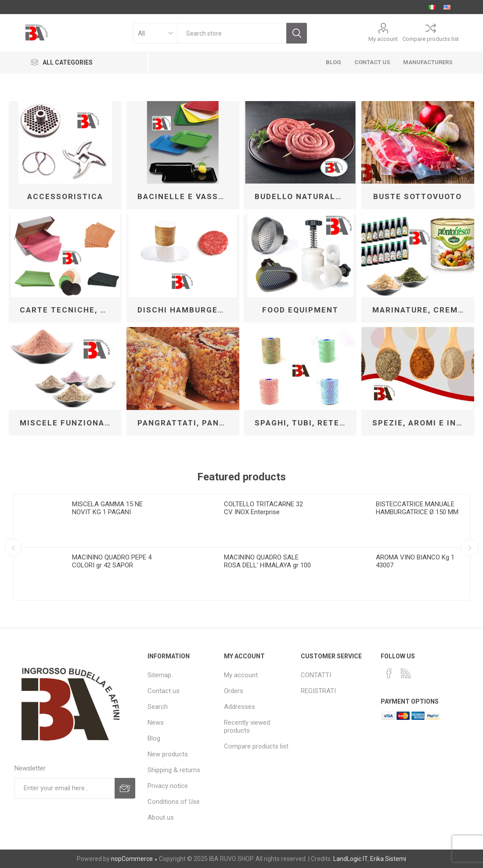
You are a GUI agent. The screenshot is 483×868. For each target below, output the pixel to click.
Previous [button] (13, 548)
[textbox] (232, 33)
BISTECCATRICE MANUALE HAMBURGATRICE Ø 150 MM (417, 508)
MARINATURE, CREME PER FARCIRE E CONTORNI (421, 310)
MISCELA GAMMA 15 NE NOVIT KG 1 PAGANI (107, 508)
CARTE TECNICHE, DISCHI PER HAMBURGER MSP (68, 310)
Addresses (240, 707)
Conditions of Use (174, 802)
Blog (154, 738)
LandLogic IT (350, 859)
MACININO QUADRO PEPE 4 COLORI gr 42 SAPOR (112, 561)
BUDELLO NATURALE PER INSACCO (303, 196)
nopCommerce (132, 859)
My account (383, 39)
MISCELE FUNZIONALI (66, 423)
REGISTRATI (318, 691)
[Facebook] (389, 673)
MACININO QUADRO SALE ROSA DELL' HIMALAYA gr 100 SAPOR (267, 565)
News (156, 723)
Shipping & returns (174, 770)
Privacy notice (168, 786)
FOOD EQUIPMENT (300, 310)
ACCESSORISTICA (65, 196)
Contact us (164, 691)
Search (158, 707)
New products (168, 754)
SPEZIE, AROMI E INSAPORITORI (421, 423)
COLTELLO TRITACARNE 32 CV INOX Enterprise (263, 508)
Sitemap (159, 675)
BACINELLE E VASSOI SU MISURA (186, 196)
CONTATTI (316, 675)
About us (161, 817)
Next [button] (470, 548)
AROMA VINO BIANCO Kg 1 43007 (415, 561)
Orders (234, 691)
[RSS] (406, 673)
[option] (90, 547)
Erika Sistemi (388, 859)
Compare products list (431, 39)
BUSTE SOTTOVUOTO (418, 196)
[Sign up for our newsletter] (65, 788)
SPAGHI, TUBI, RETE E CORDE (303, 423)
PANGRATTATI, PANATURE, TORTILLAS (186, 423)
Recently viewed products (247, 726)
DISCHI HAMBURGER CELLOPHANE (186, 310)
